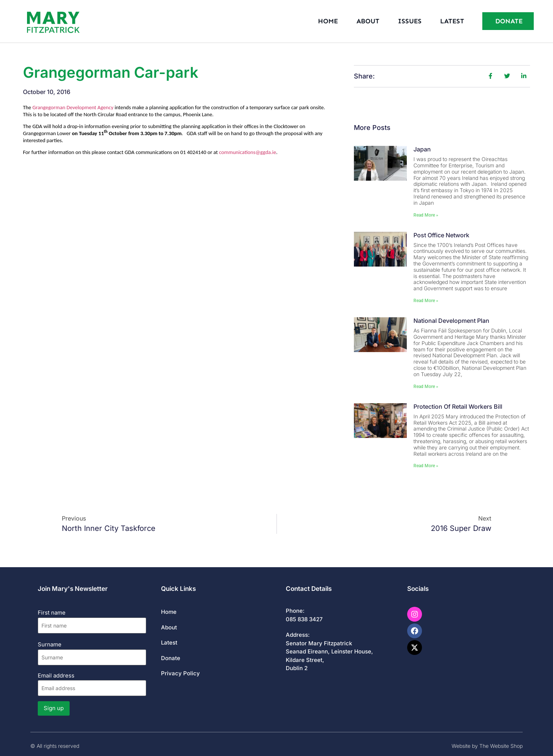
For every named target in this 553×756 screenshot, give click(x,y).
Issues (410, 21)
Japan (422, 149)
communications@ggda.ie (248, 152)
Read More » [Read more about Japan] (426, 215)
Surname (50, 644)
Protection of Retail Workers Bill (458, 407)
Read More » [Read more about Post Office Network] (426, 301)
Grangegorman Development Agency (73, 107)
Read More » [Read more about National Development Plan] (426, 387)
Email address (92, 684)
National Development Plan (451, 321)
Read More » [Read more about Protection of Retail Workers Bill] (426, 466)
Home (328, 21)
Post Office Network (441, 235)
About (368, 21)
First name (52, 613)
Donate (171, 658)
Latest (452, 21)
